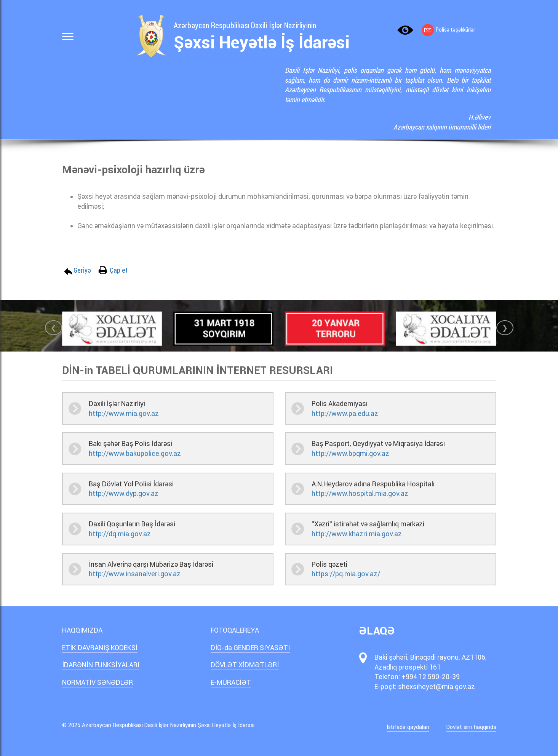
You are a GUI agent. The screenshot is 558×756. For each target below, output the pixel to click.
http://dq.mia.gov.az (120, 534)
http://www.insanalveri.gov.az (135, 574)
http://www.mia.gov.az (124, 413)
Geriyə (82, 270)
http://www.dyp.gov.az (124, 493)
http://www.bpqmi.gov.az (350, 453)
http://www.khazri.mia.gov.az (357, 534)
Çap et (119, 270)
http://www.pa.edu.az (345, 413)
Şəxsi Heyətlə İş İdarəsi (262, 43)
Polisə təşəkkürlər (448, 30)
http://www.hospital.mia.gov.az (360, 493)
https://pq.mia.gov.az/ (346, 574)
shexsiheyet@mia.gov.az (436, 686)
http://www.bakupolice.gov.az (135, 453)
